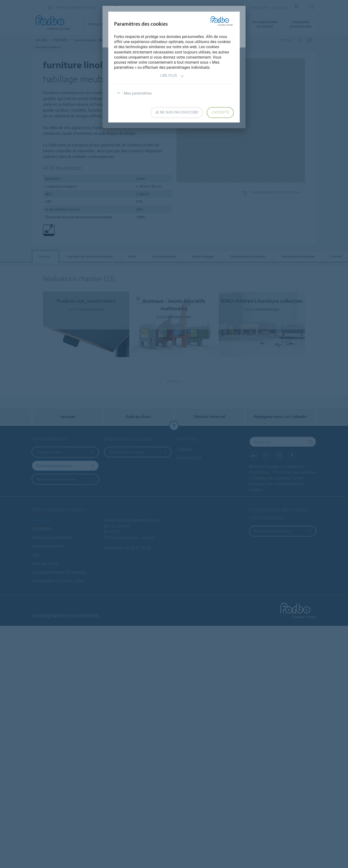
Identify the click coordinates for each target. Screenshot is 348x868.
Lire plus (172, 76)
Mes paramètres (133, 93)
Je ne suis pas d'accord (177, 112)
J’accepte (220, 112)
